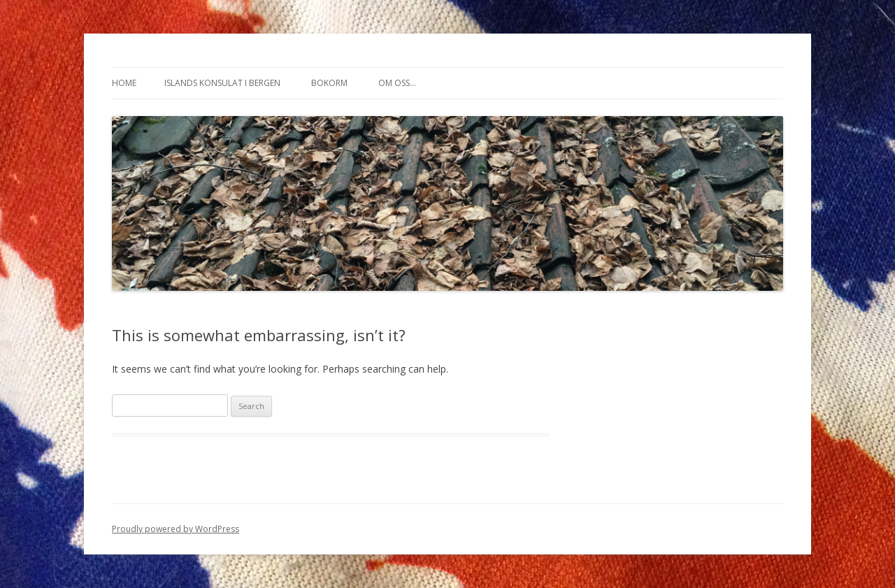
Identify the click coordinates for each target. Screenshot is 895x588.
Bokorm (329, 83)
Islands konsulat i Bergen (222, 83)
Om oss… (397, 83)
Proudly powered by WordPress (176, 529)
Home (124, 83)
